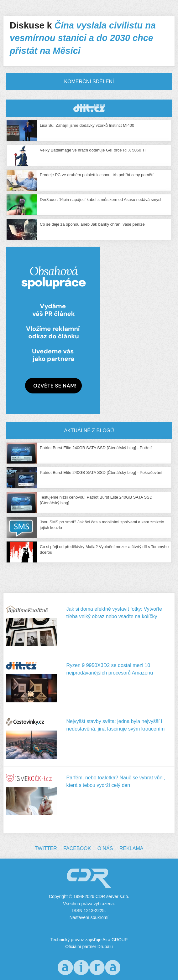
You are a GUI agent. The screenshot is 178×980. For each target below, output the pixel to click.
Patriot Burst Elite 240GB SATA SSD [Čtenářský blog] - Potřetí (96, 448)
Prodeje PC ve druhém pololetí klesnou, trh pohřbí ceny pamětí (97, 175)
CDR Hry (89, 108)
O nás (105, 848)
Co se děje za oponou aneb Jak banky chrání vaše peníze (92, 224)
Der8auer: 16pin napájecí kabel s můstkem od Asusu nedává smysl (100, 200)
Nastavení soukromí (89, 917)
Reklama (131, 848)
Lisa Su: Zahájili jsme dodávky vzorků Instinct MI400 (87, 125)
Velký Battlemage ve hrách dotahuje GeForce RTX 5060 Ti (93, 150)
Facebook (77, 848)
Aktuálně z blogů (89, 431)
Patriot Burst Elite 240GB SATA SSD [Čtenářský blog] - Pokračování (101, 472)
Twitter (46, 848)
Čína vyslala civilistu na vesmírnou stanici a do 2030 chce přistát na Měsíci (83, 38)
